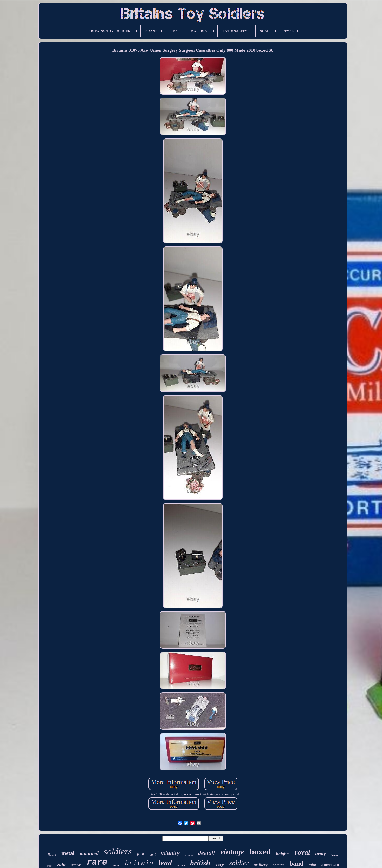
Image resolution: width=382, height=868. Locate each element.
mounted (89, 853)
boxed (260, 852)
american (330, 864)
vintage (232, 852)
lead (165, 863)
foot (140, 854)
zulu (61, 864)
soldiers (118, 851)
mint (312, 865)
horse (116, 865)
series (181, 865)
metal (68, 853)
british (200, 863)
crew (49, 866)
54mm (335, 855)
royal (302, 852)
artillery (261, 865)
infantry (170, 853)
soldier (239, 863)
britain (139, 863)
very (220, 864)
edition (189, 855)
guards (76, 865)
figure (52, 854)
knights (283, 854)
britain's (279, 865)
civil (152, 854)
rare (97, 862)
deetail (206, 853)
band (296, 863)
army (320, 854)
